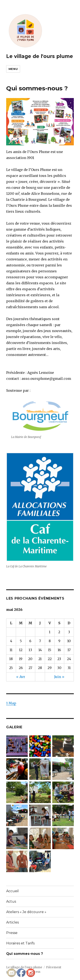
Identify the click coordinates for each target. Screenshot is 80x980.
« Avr (21, 677)
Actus (11, 901)
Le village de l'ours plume (40, 56)
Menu (13, 69)
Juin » (59, 677)
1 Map (11, 703)
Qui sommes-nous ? (25, 954)
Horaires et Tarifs (20, 943)
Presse (12, 933)
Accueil (12, 891)
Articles (12, 922)
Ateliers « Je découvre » (26, 912)
